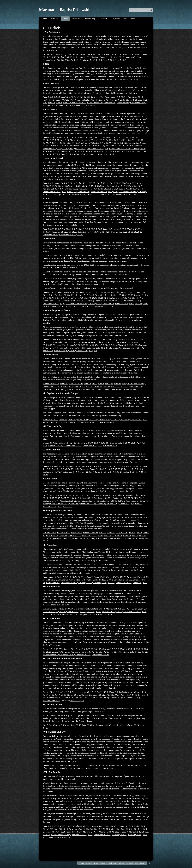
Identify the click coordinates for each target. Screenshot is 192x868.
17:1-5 (75, 143)
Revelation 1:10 (123, 194)
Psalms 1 (80, 229)
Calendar (103, 19)
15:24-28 (133, 345)
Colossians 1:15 (137, 103)
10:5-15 (102, 533)
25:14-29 (142, 609)
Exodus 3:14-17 (62, 292)
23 (76, 232)
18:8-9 (75, 495)
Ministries (76, 19)
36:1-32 (52, 57)
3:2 (44, 154)
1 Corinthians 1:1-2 (119, 345)
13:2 (95, 189)
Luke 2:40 (106, 580)
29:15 (45, 832)
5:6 (80, 232)
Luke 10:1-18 (52, 535)
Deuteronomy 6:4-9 (95, 826)
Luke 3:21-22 (104, 420)
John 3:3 (93, 469)
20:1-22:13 (68, 506)
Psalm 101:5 (102, 692)
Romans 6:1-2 (117, 765)
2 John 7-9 (64, 154)
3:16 (45, 151)
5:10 (138, 472)
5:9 (56, 154)
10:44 (89, 189)
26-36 (107, 345)
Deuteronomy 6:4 (112, 97)
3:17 (121, 137)
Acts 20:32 (61, 345)
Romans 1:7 (139, 384)
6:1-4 (90, 835)
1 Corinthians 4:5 (119, 498)
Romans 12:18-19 (103, 725)
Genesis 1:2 (48, 183)
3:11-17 (103, 768)
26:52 (78, 725)
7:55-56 (115, 143)
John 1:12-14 (103, 342)
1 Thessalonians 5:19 (128, 192)
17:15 (94, 535)
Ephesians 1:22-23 (94, 386)
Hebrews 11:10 (84, 472)
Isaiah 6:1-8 (76, 533)
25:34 (54, 342)
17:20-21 (78, 469)
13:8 (112, 151)
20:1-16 (139, 649)
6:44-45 (124, 342)
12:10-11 (98, 154)
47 (82, 384)
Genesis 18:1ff (49, 137)
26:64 (111, 495)
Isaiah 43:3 (61, 100)
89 (113, 54)
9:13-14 (78, 386)
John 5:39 (104, 57)
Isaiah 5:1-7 (96, 339)
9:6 (73, 229)
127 (51, 829)
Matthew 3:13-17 (50, 420)
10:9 (66, 295)
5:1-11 (83, 612)
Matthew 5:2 (79, 580)
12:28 (97, 472)
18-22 (66, 229)
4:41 (96, 140)
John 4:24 (143, 100)
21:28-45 (141, 339)
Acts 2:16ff (130, 57)
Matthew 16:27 (64, 495)
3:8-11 (114, 386)
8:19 (139, 469)
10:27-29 (135, 342)
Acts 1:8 (46, 189)
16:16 (45, 140)
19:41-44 (83, 342)
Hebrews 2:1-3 (121, 304)
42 (57, 612)
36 (56, 295)
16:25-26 (59, 60)
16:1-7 (97, 443)
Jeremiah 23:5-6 (73, 466)
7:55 (75, 189)
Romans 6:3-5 (67, 422)
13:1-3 (101, 384)
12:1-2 (119, 612)
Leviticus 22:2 (97, 97)
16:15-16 (64, 143)
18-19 (87, 186)
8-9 (76, 583)
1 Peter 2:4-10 (107, 472)
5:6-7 (112, 194)
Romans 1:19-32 (59, 232)
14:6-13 (51, 103)
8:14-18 (103, 232)
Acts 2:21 (93, 295)
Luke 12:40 (139, 495)
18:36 (101, 469)
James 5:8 (101, 504)
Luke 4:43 (51, 469)
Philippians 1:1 (135, 386)
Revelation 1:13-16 (78, 154)
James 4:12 (78, 768)
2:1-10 (53, 348)
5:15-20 (85, 829)
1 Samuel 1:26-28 (125, 826)
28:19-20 (72, 420)
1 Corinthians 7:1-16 (60, 835)
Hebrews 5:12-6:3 (124, 583)
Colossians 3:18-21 (102, 835)
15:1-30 (117, 384)
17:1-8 (59, 103)
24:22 (45, 342)
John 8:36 (93, 765)
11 (49, 580)
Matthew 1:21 (82, 292)
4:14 (83, 389)
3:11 (81, 140)
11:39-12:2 (119, 538)
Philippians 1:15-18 (100, 655)
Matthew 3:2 (87, 466)
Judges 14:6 (60, 183)
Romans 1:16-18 (141, 295)
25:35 (63, 695)
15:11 (106, 295)
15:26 (134, 186)
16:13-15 (114, 57)
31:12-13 (76, 577)
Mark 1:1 (74, 140)
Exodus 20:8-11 (50, 443)
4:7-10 (65, 149)
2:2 (86, 146)
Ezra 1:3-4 (80, 649)
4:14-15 (78, 151)
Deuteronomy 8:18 (82, 609)
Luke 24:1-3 (106, 443)
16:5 (124, 384)
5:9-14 (90, 154)
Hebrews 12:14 (132, 725)
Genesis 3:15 (48, 292)
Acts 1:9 (99, 143)
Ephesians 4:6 (123, 103)
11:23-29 (99, 422)
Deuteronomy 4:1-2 (63, 54)
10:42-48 (127, 535)
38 (133, 140)
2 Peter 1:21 (92, 194)
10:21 (89, 695)
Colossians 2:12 (111, 422)
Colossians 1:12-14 (72, 348)
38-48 (67, 725)
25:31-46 (125, 466)
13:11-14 (102, 298)
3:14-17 (111, 583)
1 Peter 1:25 (106, 60)
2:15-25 (62, 826)
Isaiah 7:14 (82, 137)
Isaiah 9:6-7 (60, 466)
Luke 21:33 (84, 57)
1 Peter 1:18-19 (105, 614)
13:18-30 (111, 533)
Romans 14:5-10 (55, 446)
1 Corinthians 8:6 (95, 103)
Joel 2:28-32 (115, 183)
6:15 (91, 301)
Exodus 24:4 (48, 54)
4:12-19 (111, 768)
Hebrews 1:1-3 (67, 151)
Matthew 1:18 (128, 183)
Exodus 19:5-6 (63, 533)
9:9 (80, 832)
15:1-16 (78, 295)
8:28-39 (85, 345)
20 (126, 143)
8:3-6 (87, 229)
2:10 (120, 348)
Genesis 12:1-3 (49, 339)
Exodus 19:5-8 (63, 339)
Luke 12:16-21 (49, 612)
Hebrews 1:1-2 (88, 60)
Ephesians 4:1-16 (83, 655)
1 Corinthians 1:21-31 (120, 232)
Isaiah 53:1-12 (95, 137)
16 (93, 472)
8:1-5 (116, 649)
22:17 (134, 194)
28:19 (122, 100)
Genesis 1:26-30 (50, 229)
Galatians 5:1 (137, 765)
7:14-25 (95, 232)
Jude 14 (138, 504)
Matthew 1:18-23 (110, 137)
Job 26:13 (70, 183)
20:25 (117, 695)
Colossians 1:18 (50, 389)
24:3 (145, 829)
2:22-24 (107, 143)
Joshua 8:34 (85, 54)
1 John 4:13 (104, 194)
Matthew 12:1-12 (65, 443)
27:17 (93, 692)
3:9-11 (80, 235)
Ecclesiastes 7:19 (65, 580)
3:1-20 (69, 826)
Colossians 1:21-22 (68, 235)
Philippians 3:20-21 (67, 501)
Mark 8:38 (120, 495)
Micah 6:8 (113, 692)
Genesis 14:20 (49, 609)
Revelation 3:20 (100, 306)
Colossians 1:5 (84, 501)
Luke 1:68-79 (64, 342)
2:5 (60, 229)
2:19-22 (106, 386)
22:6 (128, 829)
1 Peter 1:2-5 (60, 351)
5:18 (115, 192)
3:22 (132, 151)
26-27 (138, 189)
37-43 (119, 533)
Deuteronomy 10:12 (81, 692)
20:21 (100, 535)
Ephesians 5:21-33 (78, 835)
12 (69, 186)
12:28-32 (47, 186)
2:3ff (82, 695)
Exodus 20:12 (79, 826)
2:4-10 (72, 351)
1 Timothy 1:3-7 (85, 583)
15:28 (100, 189)
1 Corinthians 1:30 (75, 146)
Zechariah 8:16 (126, 692)
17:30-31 (123, 295)
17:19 (75, 54)
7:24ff (89, 580)
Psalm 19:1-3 (49, 100)
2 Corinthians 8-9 (64, 614)
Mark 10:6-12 (135, 832)
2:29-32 (74, 342)
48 (145, 495)
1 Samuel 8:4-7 (78, 339)
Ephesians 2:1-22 (50, 235)
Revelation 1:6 (126, 472)
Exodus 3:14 (64, 97)
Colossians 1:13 (70, 472)
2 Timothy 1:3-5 (135, 835)
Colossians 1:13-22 (95, 149)
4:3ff (57, 298)
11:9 (55, 495)
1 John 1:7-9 (141, 151)
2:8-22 (111, 301)
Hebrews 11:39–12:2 (135, 348)
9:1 (44, 469)
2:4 (44, 298)
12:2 (107, 151)
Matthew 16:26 (133, 229)
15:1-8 (96, 146)
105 (117, 54)
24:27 (88, 495)
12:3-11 (70, 192)
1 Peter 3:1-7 (68, 837)
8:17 (80, 189)
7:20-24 (74, 698)
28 (69, 143)
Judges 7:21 (69, 649)
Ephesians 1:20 (49, 149)
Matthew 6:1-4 (112, 609)
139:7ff (92, 183)
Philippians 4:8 (53, 583)
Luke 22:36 (87, 725)
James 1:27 (75, 701)
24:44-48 (92, 342)
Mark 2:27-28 (87, 443)
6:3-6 (94, 384)
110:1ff (73, 137)
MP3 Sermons (130, 19)
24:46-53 (63, 535)
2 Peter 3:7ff (112, 504)
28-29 (71, 295)
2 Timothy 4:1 (61, 504)
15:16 (143, 342)
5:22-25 (84, 301)
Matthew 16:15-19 (51, 384)
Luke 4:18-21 (98, 695)
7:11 (112, 100)
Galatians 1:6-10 (67, 655)
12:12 (99, 186)
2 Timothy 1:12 (95, 304)
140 (120, 54)
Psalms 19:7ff (112, 577)
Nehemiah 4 (108, 649)
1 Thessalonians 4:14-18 (120, 149)
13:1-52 (116, 466)
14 (84, 194)
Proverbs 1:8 (75, 829)
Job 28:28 (101, 577)
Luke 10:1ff (70, 652)
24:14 (139, 533)
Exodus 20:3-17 (50, 692)
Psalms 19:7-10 (98, 54)
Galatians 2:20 (68, 301)
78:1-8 (46, 829)
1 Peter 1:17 (79, 105)
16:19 (125, 533)
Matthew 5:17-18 (65, 57)
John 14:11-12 (74, 535)
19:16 (111, 154)
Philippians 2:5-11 (77, 149)
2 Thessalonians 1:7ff (133, 501)
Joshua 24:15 (110, 826)
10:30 (129, 140)
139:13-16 (63, 829)
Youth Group (90, 19)
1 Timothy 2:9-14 (65, 389)
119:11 (109, 54)
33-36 (114, 443)
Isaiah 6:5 (108, 229)
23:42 (86, 469)
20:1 (133, 443)
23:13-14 (138, 829)
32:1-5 (94, 229)
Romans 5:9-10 (73, 345)
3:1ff (62, 304)
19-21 (122, 609)
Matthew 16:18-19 (127, 339)
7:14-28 (86, 151)
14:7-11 (55, 143)
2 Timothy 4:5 (93, 538)
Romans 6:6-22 (109, 612)
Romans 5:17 (130, 469)
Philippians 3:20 (50, 768)
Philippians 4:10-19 (88, 614)
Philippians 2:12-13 (131, 301)
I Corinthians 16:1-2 (72, 446)
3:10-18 (71, 232)
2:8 (83, 701)
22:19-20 (115, 420)
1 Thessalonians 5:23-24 (76, 304)
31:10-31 (56, 832)
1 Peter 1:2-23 (71, 306)
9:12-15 (94, 151)
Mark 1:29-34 (73, 695)
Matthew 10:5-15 (127, 649)
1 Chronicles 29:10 (135, 97)
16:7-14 (141, 186)
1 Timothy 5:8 (118, 835)
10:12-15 (93, 345)
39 (84, 189)
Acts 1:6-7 (109, 469)
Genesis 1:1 (48, 97)
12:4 (100, 829)
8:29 (126, 137)
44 (98, 495)
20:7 (57, 422)
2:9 (106, 149)
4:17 (91, 292)
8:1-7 (45, 580)
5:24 (60, 295)
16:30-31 (114, 295)
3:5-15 (141, 652)
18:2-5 (118, 832)
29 (124, 140)
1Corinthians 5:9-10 (55, 698)
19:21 (128, 609)
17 (49, 832)
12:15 (76, 614)
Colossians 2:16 (90, 446)
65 (129, 342)
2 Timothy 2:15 (100, 583)
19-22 (87, 339)
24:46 (108, 140)
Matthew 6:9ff (102, 100)
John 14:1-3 (75, 498)
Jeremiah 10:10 (81, 100)
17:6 (45, 345)
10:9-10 (91, 298)
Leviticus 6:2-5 (64, 692)
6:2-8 (73, 292)
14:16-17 (123, 186)
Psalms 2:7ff (62, 137)
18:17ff (59, 649)
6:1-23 (71, 298)
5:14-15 (98, 649)
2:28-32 (131, 292)
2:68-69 (90, 649)
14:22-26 (93, 420)
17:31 (94, 498)
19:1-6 (112, 189)
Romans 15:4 (48, 60)
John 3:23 (125, 420)
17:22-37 (56, 498)
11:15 (143, 472)
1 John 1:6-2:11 (85, 306)
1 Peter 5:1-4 (109, 389)
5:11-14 (87, 384)
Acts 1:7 (66, 103)
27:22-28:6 (109, 292)
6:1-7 (67, 698)
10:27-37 (109, 695)
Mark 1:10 (63, 186)
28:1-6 (63, 140)
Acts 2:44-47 (73, 612)
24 (74, 765)
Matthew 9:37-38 (90, 533)
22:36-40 (56, 695)
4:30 (110, 192)
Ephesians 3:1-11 (59, 538)
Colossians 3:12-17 (131, 698)
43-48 (48, 695)
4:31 (62, 189)
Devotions (116, 19)
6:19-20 (131, 298)
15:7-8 (85, 535)
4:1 (142, 183)
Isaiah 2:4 (47, 495)
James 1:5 (137, 583)
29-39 (84, 298)
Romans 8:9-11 (123, 189)
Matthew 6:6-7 (66, 765)
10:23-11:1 (84, 698)
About (65, 19)
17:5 (54, 140)
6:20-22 (93, 829)
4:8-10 (97, 466)
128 (56, 829)
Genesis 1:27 (48, 765)
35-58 (139, 498)
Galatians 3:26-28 (98, 698)
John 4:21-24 (124, 443)
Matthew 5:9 (58, 725)
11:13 (93, 186)
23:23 (134, 609)
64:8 (71, 100)
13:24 (105, 829)
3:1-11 (60, 348)
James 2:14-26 (57, 306)
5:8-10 (64, 298)
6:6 (89, 232)
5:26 (45, 103)
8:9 (127, 146)
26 (129, 186)
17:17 (121, 57)
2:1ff (91, 652)
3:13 (78, 301)
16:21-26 (99, 292)
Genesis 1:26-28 (50, 826)
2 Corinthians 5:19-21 (115, 146)
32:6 (123, 97)
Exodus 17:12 (49, 649)
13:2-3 (135, 535)
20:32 (130, 295)
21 (118, 386)
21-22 (81, 143)
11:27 (132, 137)
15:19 (134, 232)
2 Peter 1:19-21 (120, 60)
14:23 (107, 384)
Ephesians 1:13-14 (99, 192)
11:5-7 (101, 345)
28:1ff (76, 443)
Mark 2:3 (59, 652)
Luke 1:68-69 (120, 292)
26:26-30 (63, 420)
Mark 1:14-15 (142, 466)
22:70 (102, 140)
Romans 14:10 (104, 498)
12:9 (71, 105)
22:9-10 (132, 533)
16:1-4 (52, 614)
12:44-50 (47, 143)
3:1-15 (77, 389)
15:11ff (79, 97)
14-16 (132, 189)
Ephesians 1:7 (101, 301)
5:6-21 (49, 146)
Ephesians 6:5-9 (114, 698)
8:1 (58, 469)
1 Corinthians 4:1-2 (132, 612)
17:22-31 (119, 469)
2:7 (56, 97)
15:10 (138, 298)
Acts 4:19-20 (104, 765)
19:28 (82, 495)
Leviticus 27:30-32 (64, 609)
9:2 (62, 469)
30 (125, 298)
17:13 (92, 100)
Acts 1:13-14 (82, 652)
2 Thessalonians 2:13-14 (92, 348)
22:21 (85, 765)
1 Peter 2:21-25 (122, 151)
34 (60, 146)
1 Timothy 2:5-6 (138, 149)
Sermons (55, 19)
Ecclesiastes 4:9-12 (69, 832)
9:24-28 (138, 304)
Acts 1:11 (86, 498)
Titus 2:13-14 (54, 151)
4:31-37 (98, 652)
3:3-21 (52, 295)
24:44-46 (94, 57)
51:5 (100, 229)
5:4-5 (65, 386)
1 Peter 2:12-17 (91, 768)
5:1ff (120, 501)
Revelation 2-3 (122, 389)
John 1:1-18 (117, 140)
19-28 (138, 443)
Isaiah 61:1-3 (103, 183)
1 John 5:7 (90, 105)
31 (49, 342)
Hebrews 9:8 (77, 194)
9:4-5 (122, 143)
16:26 (79, 765)
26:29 (132, 466)
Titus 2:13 (75, 504)
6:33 (72, 725)
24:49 (106, 186)
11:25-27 (139, 140)
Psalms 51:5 (139, 826)
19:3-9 (125, 832)
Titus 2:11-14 (108, 304)
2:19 (90, 351)
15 (67, 100)
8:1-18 (78, 298)
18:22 (122, 829)
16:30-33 (50, 422)
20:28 (130, 384)
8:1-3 (55, 146)
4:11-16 (118, 301)
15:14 (54, 580)
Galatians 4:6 (109, 103)
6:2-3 (73, 97)
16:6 (106, 189)
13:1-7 (115, 725)
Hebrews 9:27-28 (88, 504)
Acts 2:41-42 (75, 384)
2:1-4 (53, 189)
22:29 (76, 57)
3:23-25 (50, 298)
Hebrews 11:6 (61, 105)
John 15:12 (126, 695)
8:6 (90, 146)
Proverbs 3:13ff (134, 577)
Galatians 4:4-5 (137, 146)
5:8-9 (132, 304)
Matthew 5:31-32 (106, 832)
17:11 (139, 57)
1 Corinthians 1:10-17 (127, 652)
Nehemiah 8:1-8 (88, 577)
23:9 (117, 100)
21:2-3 (133, 389)
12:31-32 (69, 469)
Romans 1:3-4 (135, 143)
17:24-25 (91, 612)
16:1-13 (63, 612)
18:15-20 (64, 384)
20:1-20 (88, 143)
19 (68, 140)
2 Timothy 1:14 (59, 194)
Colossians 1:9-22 (51, 304)
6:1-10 (68, 577)
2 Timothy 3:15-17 (72, 60)
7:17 (71, 386)
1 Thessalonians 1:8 (77, 538)
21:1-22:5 (113, 306)
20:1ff (87, 97)
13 (75, 192)
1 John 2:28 (124, 504)
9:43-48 (129, 495)
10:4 (64, 146)
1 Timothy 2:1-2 (65, 768)
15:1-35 (113, 652)
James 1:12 (48, 351)
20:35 (98, 612)
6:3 (70, 189)
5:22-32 (124, 386)
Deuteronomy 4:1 (50, 577)
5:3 (66, 189)
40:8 (137, 54)
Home (44, 19)
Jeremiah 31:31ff (110, 339)
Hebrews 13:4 (55, 837)
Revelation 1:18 (50, 506)
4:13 (117, 472)
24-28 (102, 146)
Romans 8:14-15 (79, 103)
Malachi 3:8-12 (98, 609)
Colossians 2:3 (67, 583)
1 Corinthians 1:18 (115, 298)
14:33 (138, 137)
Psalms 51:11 (82, 183)
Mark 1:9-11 (132, 100)
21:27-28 (65, 498)
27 (49, 140)
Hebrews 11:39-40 (94, 389)
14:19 (122, 725)
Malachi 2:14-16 (90, 832)
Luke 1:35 (89, 140)
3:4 (93, 501)
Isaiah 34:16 (129, 54)
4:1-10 (145, 577)
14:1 (111, 829)
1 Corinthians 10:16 (83, 422)
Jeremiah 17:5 (119, 229)
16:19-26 (47, 498)
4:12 (98, 60)
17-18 (52, 345)
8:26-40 (118, 535)
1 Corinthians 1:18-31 (122, 580)
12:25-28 (107, 466)
